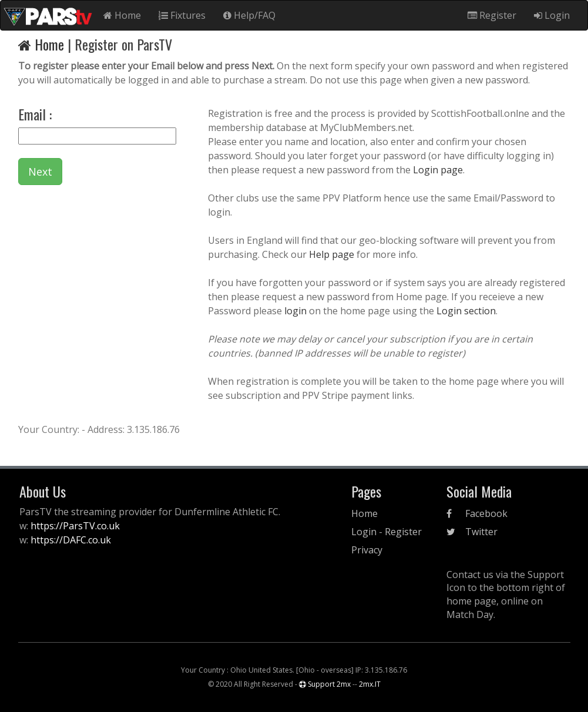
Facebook (477, 513)
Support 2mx (325, 684)
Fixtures (182, 15)
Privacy (367, 550)
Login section (465, 311)
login (297, 311)
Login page (438, 170)
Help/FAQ (249, 15)
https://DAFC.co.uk (71, 540)
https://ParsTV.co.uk (75, 526)
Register (492, 15)
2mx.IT (370, 684)
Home (122, 15)
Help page (332, 254)
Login (552, 15)
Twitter (472, 532)
